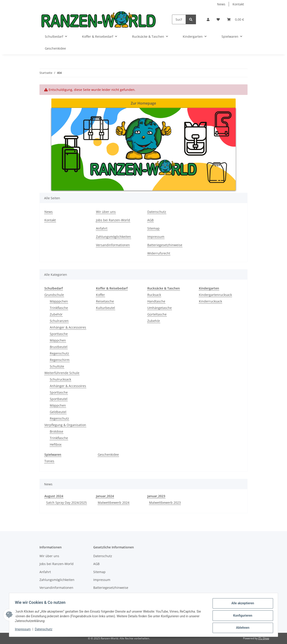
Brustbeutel (59, 347)
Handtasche (156, 301)
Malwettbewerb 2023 (165, 503)
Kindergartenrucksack (215, 295)
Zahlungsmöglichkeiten (113, 237)
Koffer (100, 295)
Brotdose (57, 431)
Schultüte (57, 366)
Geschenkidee (108, 455)
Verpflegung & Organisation (65, 425)
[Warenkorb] (235, 19)
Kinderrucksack (210, 301)
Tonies (49, 461)
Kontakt (238, 4)
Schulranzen (59, 321)
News (221, 4)
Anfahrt (102, 228)
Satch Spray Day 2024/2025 (66, 503)
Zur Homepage (143, 103)
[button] (208, 19)
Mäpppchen (59, 301)
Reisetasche (105, 301)
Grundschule (54, 295)
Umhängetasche (160, 308)
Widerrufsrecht (159, 253)
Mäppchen (58, 340)
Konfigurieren (241, 616)
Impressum (156, 237)
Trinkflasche (59, 308)
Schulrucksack (60, 379)
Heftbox (56, 444)
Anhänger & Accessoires (68, 327)
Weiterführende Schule (62, 373)
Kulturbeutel (105, 308)
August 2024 (54, 496)
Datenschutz (157, 212)
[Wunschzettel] (218, 19)
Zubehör (56, 314)
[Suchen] (179, 19)
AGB (150, 220)
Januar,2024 (105, 496)
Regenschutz (59, 353)
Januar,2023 (156, 496)
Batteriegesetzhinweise (165, 245)
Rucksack (154, 295)
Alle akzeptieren (241, 605)
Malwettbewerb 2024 (114, 503)
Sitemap (153, 228)
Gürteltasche (157, 314)
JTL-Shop (264, 638)
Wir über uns (106, 212)
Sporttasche (59, 334)
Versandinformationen (113, 245)
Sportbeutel (59, 399)
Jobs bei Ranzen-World (113, 220)
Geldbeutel (58, 412)
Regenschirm (60, 360)
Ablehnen (241, 628)
